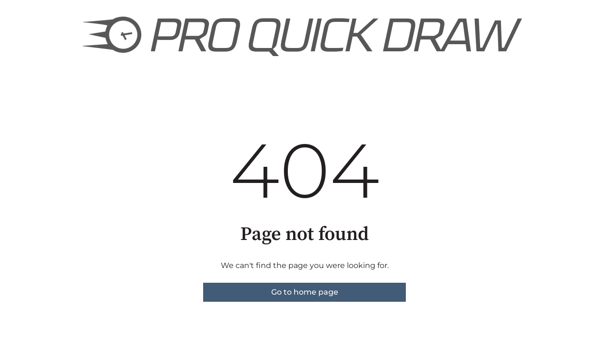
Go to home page (305, 292)
